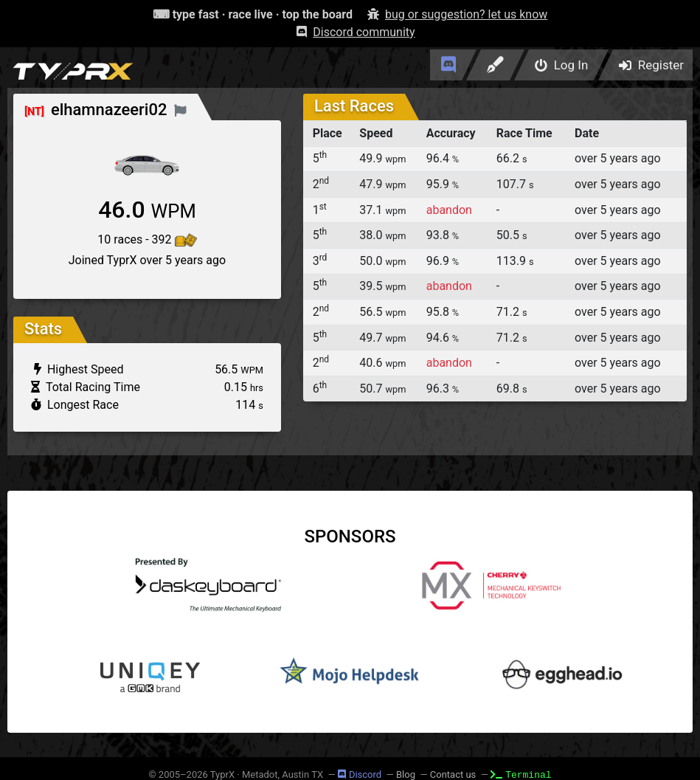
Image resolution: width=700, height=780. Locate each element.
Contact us (453, 774)
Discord (360, 774)
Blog (406, 774)
